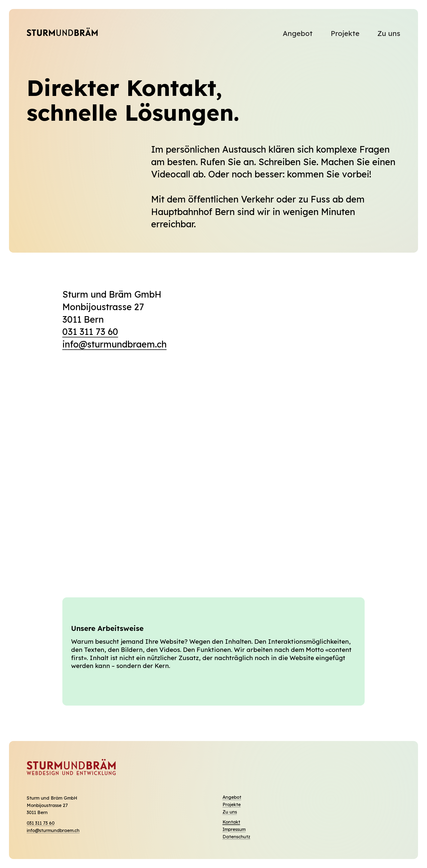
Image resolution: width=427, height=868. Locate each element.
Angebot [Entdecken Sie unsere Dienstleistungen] (232, 797)
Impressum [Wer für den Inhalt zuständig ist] (234, 829)
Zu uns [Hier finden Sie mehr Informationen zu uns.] (389, 33)
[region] (214, 476)
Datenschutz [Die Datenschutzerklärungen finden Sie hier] (236, 837)
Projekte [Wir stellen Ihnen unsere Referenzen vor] (232, 805)
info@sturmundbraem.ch (115, 344)
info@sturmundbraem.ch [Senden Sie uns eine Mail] (53, 830)
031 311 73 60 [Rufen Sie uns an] (41, 823)
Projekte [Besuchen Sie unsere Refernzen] (345, 33)
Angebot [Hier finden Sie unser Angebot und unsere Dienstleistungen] (298, 33)
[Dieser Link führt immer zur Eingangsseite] (62, 33)
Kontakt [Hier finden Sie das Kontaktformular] (231, 822)
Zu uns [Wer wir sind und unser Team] (230, 812)
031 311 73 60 (90, 332)
